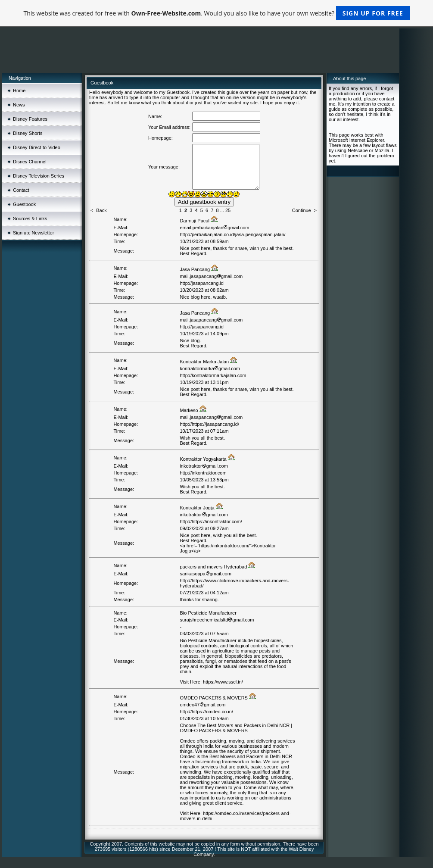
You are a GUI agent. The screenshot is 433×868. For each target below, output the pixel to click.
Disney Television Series (39, 176)
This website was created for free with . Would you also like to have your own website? (216, 13)
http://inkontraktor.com (203, 473)
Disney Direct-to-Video (37, 147)
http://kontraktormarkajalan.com (213, 375)
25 (228, 210)
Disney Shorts (28, 133)
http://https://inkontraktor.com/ (211, 521)
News (19, 105)
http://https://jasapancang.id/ (209, 424)
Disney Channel (30, 162)
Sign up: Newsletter (33, 233)
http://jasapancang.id (202, 283)
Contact (21, 190)
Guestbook (24, 204)
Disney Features (30, 119)
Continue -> (304, 210)
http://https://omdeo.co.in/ (206, 712)
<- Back (99, 210)
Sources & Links (30, 219)
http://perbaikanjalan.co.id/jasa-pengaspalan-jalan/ (232, 234)
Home (19, 91)
